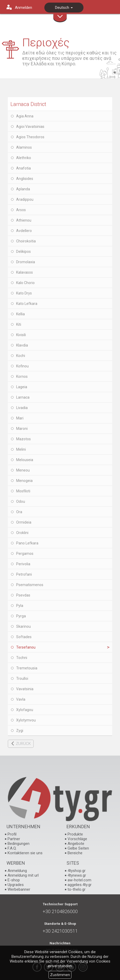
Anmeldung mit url (23, 875)
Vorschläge (77, 839)
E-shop (14, 880)
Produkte (75, 834)
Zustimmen (60, 975)
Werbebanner (19, 889)
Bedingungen (19, 844)
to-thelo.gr (77, 889)
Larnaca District (28, 104)
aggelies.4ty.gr (80, 885)
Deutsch (64, 8)
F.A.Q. (12, 848)
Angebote (76, 844)
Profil (12, 834)
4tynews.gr (77, 875)
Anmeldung (17, 871)
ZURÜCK (23, 744)
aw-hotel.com (79, 880)
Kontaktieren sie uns (25, 853)
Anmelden (23, 8)
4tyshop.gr (77, 871)
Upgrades (16, 885)
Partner (14, 839)
